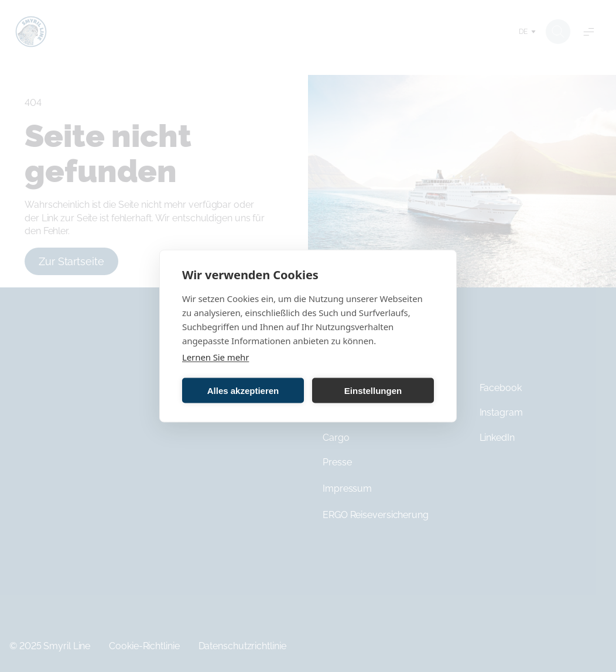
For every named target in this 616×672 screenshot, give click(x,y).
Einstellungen (373, 390)
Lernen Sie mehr (215, 357)
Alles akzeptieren (243, 390)
